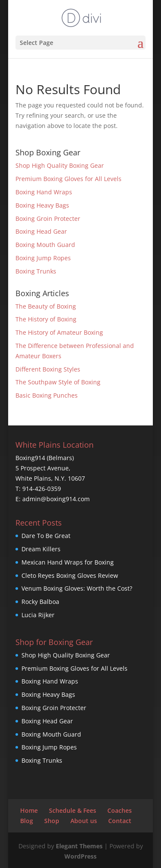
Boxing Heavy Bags (42, 205)
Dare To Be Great (46, 536)
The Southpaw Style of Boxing (58, 382)
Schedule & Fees (73, 810)
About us (84, 821)
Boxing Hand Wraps (44, 192)
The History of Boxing (46, 319)
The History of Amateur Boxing (59, 332)
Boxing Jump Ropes (43, 258)
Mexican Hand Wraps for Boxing (68, 562)
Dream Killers (41, 549)
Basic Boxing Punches (47, 395)
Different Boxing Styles (48, 369)
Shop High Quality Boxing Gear (60, 165)
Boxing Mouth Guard (45, 245)
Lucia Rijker (38, 615)
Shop (52, 821)
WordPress (80, 856)
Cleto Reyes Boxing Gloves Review (70, 575)
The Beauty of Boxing (46, 306)
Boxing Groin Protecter (48, 218)
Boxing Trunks (36, 271)
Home (29, 810)
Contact (120, 821)
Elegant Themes (79, 846)
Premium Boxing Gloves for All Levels (68, 179)
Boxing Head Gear (41, 231)
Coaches (120, 810)
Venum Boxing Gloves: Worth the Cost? (77, 588)
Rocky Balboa (40, 602)
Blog (27, 821)
